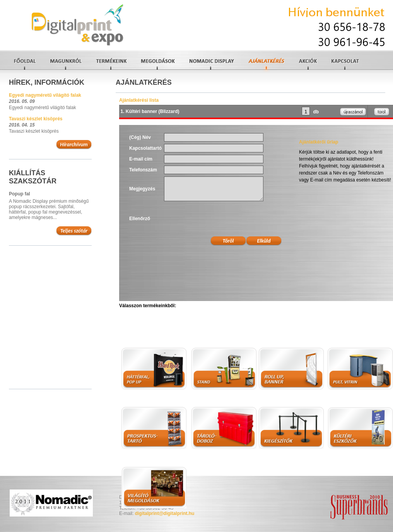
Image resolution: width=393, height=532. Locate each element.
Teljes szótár (74, 231)
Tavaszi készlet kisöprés (36, 119)
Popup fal (20, 194)
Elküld (264, 241)
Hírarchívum (74, 145)
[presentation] (223, 219)
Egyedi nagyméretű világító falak (45, 95)
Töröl (228, 241)
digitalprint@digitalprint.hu (165, 513)
